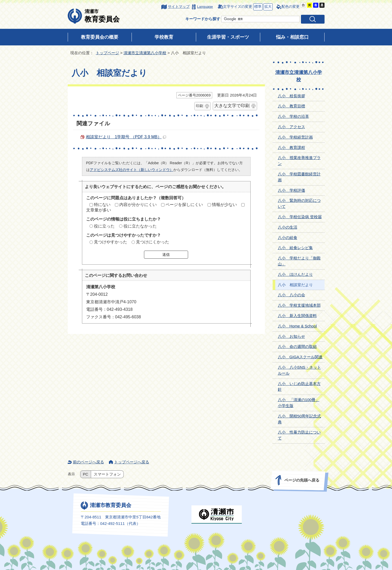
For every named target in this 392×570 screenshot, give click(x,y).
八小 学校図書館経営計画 (299, 177)
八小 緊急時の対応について (299, 203)
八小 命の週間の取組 (297, 346)
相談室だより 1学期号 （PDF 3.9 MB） (126, 137)
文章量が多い (99, 210)
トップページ (107, 53)
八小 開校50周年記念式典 (300, 419)
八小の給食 (288, 238)
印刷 (200, 106)
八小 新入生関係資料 (297, 316)
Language (205, 7)
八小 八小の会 (291, 295)
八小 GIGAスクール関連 (300, 357)
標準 (257, 7)
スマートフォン (107, 474)
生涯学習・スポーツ (228, 37)
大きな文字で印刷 (232, 106)
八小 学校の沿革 (293, 116)
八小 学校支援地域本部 (299, 305)
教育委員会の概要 (100, 37)
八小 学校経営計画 (295, 137)
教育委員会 (102, 16)
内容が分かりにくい (138, 205)
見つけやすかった (111, 242)
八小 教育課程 (291, 147)
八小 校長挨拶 (291, 96)
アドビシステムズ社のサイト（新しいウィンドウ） (132, 170)
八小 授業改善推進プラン (299, 161)
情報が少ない (224, 205)
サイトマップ (179, 7)
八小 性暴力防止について (299, 435)
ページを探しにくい (184, 205)
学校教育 (164, 37)
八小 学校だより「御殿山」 (299, 261)
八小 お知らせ (291, 336)
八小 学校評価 (291, 190)
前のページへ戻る (88, 462)
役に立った (104, 226)
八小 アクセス (291, 127)
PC (86, 474)
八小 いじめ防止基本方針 (299, 387)
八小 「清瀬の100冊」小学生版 (299, 403)
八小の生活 (288, 227)
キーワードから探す (203, 19)
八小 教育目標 (291, 106)
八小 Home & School (297, 326)
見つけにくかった (153, 242)
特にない (102, 205)
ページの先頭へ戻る (302, 480)
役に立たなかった (140, 226)
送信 (166, 255)
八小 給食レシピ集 (295, 248)
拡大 (267, 7)
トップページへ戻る (132, 462)
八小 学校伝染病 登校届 (300, 217)
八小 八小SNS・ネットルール (299, 370)
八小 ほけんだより (295, 274)
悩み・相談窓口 (292, 37)
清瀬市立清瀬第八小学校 (145, 53)
